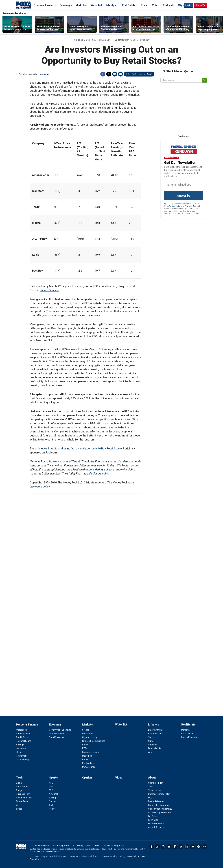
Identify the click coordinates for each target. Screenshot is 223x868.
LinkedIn (181, 847)
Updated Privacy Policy (159, 794)
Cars (150, 741)
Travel (151, 737)
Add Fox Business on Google (140, 74)
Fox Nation (153, 820)
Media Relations (156, 801)
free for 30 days (106, 465)
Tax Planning (22, 759)
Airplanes (153, 745)
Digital (19, 783)
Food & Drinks (155, 748)
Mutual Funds (89, 767)
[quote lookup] (181, 80)
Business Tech (23, 794)
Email (120, 74)
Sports (53, 778)
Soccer (52, 801)
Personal (186, 730)
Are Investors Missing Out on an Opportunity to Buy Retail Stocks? (84, 448)
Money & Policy (56, 734)
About (152, 778)
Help (97, 846)
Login (188, 5)
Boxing (52, 798)
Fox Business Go (156, 824)
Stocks (86, 730)
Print (115, 74)
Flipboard (175, 847)
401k (19, 752)
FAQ (150, 798)
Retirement (22, 756)
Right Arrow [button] (217, 24)
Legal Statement (52, 852)
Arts (150, 752)
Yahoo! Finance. (49, 290)
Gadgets (20, 790)
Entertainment (155, 730)
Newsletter (193, 847)
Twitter (109, 74)
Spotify (199, 847)
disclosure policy (99, 473)
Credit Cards (22, 737)
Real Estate (129, 5)
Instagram (163, 847)
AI (17, 805)
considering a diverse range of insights (112, 469)
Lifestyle (111, 5)
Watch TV (200, 5)
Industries (87, 756)
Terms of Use (190, 206)
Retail (85, 759)
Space (19, 809)
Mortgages (21, 730)
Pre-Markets (88, 763)
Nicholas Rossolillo (41, 461)
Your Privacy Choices (82, 846)
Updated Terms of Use (39, 846)
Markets (81, 5)
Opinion (87, 778)
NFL (51, 783)
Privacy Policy (175, 206)
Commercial (187, 734)
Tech (144, 5)
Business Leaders (91, 752)
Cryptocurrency (90, 737)
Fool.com (44, 74)
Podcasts (169, 5)
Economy (65, 5)
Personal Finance (44, 5)
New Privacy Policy (61, 846)
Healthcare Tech (24, 798)
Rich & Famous (155, 734)
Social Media (22, 787)
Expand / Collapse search (181, 5)
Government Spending (60, 730)
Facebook (103, 74)
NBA (51, 787)
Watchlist (97, 5)
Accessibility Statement (160, 813)
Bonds (85, 745)
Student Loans (23, 734)
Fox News (153, 816)
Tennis (52, 809)
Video (156, 5)
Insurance (21, 748)
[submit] (204, 80)
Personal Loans (24, 741)
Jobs (151, 787)
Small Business (57, 737)
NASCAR (53, 794)
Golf (51, 805)
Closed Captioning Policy (160, 809)
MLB (51, 790)
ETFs (85, 748)
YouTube (169, 847)
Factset (109, 849)
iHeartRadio (204, 847)
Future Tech (22, 801)
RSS (187, 847)
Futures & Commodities (94, 741)
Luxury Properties (190, 737)
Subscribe (184, 196)
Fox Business (24, 5)
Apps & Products (156, 827)
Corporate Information (159, 805)
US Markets (88, 734)
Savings (20, 745)
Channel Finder (155, 783)
